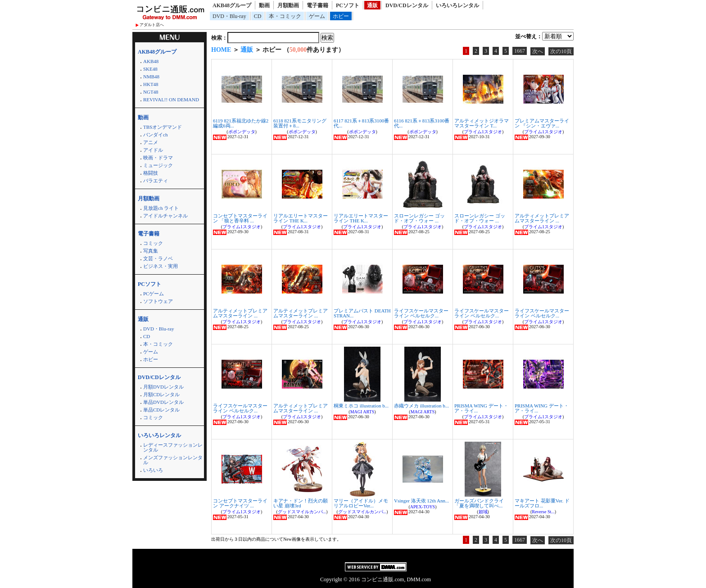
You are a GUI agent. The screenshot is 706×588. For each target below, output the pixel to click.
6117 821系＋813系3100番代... (361, 123)
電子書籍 (317, 5)
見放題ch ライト (161, 208)
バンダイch (155, 135)
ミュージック (158, 165)
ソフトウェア (158, 301)
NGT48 (151, 92)
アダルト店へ (152, 25)
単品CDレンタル (161, 410)
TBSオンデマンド (163, 127)
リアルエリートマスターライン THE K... (301, 218)
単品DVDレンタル (163, 402)
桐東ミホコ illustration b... (361, 406)
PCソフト (348, 5)
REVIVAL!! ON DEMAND (171, 100)
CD (258, 16)
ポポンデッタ (242, 132)
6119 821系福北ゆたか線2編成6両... (241, 123)
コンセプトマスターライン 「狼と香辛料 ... (240, 218)
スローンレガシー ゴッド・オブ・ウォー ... (419, 218)
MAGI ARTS (362, 412)
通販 (372, 5)
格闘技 (151, 173)
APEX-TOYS (423, 507)
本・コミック (285, 16)
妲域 (483, 512)
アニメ (151, 142)
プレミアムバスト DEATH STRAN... (362, 313)
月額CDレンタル (161, 394)
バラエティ (156, 181)
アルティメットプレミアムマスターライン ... (542, 218)
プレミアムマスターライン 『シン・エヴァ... (542, 123)
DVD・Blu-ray (229, 16)
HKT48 (151, 84)
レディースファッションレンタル (173, 447)
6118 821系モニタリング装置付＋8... (300, 123)
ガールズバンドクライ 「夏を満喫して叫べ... (479, 503)
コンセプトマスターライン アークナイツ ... (240, 503)
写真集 (151, 251)
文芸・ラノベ (158, 258)
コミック (153, 243)
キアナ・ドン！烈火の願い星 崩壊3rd (301, 503)
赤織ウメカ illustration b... (421, 406)
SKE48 (150, 69)
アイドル (153, 150)
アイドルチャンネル (165, 216)
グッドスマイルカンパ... (302, 512)
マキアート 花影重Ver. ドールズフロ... (542, 503)
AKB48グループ (232, 5)
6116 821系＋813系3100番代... (422, 123)
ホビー (341, 16)
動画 (264, 5)
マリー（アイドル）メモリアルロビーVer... (361, 503)
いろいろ (153, 470)
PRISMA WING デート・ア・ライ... (481, 408)
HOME (221, 50)
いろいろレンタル (457, 5)
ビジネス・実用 (161, 266)
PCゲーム (154, 294)
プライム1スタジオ (483, 132)
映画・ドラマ (158, 158)
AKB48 (151, 61)
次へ (538, 51)
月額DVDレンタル (163, 387)
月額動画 (288, 5)
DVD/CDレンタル (407, 5)
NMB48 (151, 77)
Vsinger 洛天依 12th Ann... (421, 501)
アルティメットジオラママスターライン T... (482, 123)
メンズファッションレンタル (173, 460)
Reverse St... (543, 512)
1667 (520, 51)
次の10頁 (561, 51)
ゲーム (317, 16)
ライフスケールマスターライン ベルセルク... (421, 313)
